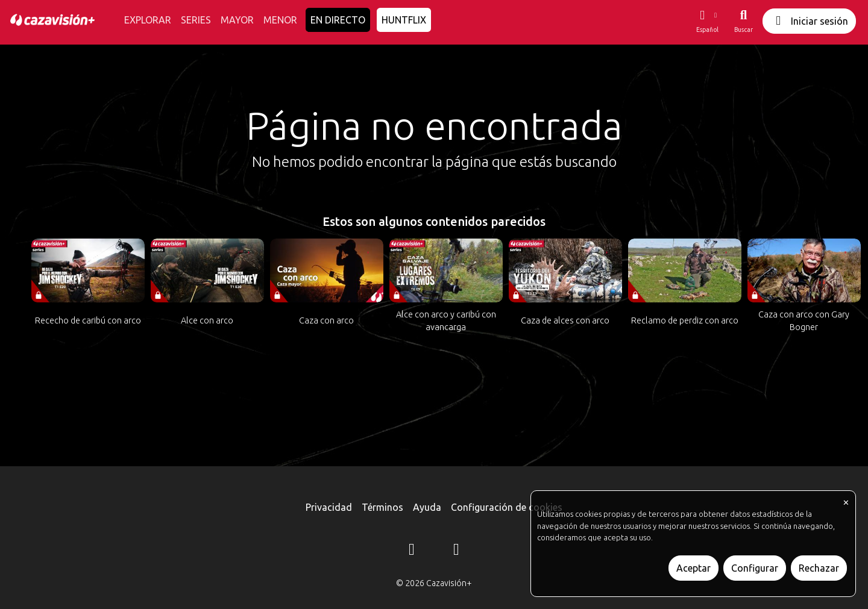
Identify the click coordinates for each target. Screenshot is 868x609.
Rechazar (819, 568)
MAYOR (237, 20)
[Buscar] (744, 21)
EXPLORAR (148, 20)
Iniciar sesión (809, 21)
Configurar (755, 568)
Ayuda (427, 507)
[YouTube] (456, 551)
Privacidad (329, 507)
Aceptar (693, 568)
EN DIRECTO (338, 20)
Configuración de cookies (507, 507)
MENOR (280, 20)
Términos (382, 507)
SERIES (196, 20)
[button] (707, 21)
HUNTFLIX (404, 20)
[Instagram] (412, 551)
